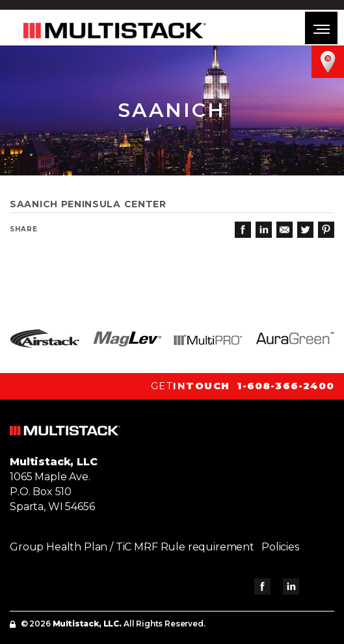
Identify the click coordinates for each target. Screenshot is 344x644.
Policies (280, 547)
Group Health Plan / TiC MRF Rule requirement (132, 547)
